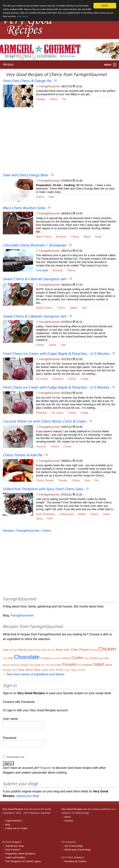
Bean (45, 650)
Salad (98, 664)
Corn (86, 658)
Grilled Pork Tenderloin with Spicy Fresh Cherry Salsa (43, 489)
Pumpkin (70, 664)
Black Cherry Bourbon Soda (24, 208)
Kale (87, 480)
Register (46, 768)
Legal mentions (14, 821)
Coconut (41, 446)
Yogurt (73, 670)
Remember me (16, 757)
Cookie (77, 658)
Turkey (67, 670)
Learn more (46, 17)
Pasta (38, 665)
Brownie (58, 270)
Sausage (7, 670)
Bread (59, 650)
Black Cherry (44, 236)
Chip (10, 658)
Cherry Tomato (45, 480)
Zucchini (81, 670)
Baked (31, 650)
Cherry (54, 99)
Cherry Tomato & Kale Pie (22, 455)
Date (51, 197)
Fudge (85, 379)
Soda (98, 236)
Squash (45, 670)
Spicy (39, 518)
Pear (48, 665)
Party (31, 665)
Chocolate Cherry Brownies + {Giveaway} (34, 245)
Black (87, 236)
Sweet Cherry (44, 308)
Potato (58, 665)
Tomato (63, 480)
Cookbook (65, 658)
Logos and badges (15, 857)
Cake (74, 650)
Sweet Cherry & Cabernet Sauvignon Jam (35, 279)
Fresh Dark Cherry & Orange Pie (27, 81)
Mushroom (15, 665)
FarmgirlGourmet (49, 86)
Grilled (82, 514)
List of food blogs (74, 846)
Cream (67, 446)
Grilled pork (66, 514)
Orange (40, 99)
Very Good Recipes (13, 809)
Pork (50, 518)
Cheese (84, 650)
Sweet (73, 308)
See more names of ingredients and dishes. (36, 674)
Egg (100, 658)
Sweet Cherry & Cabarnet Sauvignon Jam (34, 317)
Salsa (106, 514)
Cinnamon (46, 658)
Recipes (8, 65)
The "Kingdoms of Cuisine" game (23, 861)
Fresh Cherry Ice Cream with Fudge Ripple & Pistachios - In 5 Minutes (56, 354)
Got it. (105, 6)
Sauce (108, 665)
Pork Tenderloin (45, 514)
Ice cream (42, 379)
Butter (67, 650)
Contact (69, 821)
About (67, 817)
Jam (84, 308)
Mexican (6, 665)
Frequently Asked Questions (20, 854)
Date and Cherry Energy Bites (25, 175)
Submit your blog (14, 846)
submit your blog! (28, 796)
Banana (38, 650)
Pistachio (58, 379)
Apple (6, 650)
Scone (15, 670)
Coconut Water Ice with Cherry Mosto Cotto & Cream (44, 422)
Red (80, 665)
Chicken (107, 649)
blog (8, 824)
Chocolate (42, 270)
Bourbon (61, 236)
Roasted (87, 665)
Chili (5, 658)
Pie (64, 99)
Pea (43, 665)
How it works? (13, 850)
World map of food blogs (78, 850)
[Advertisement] (59, 142)
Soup (21, 670)
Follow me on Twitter (16, 828)
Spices (29, 670)
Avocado (14, 650)
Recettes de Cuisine (75, 861)
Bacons (23, 650)
